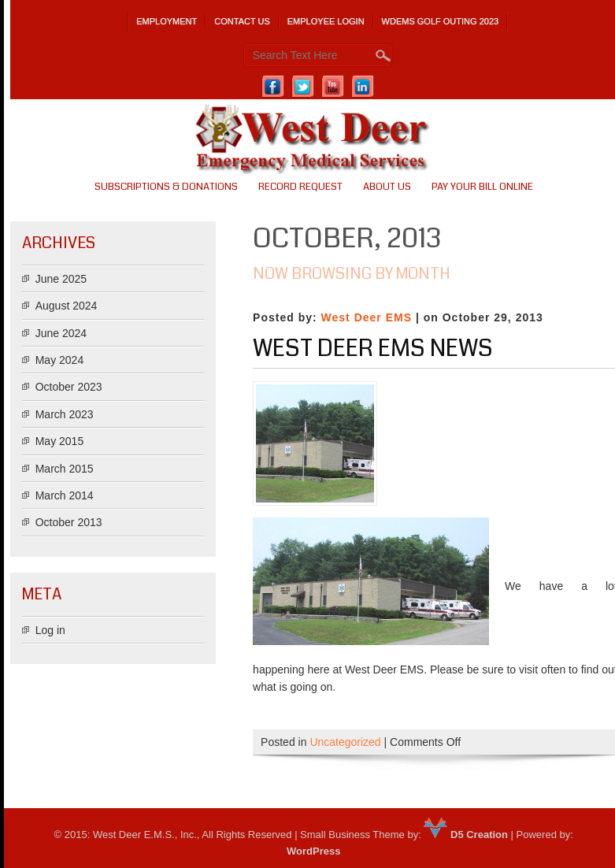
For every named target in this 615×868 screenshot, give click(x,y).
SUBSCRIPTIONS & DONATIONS (166, 187)
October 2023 (69, 387)
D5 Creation (466, 835)
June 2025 (61, 279)
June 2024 (61, 333)
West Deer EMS (367, 317)
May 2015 (59, 441)
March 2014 (65, 495)
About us (387, 187)
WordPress (313, 851)
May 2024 (59, 360)
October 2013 (69, 522)
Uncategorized (345, 742)
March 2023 (65, 414)
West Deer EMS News (373, 348)
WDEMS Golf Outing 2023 (441, 21)
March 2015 (65, 469)
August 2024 (67, 306)
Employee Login (326, 21)
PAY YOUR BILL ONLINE (482, 187)
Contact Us (242, 21)
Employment (167, 21)
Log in (50, 630)
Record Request (300, 187)
